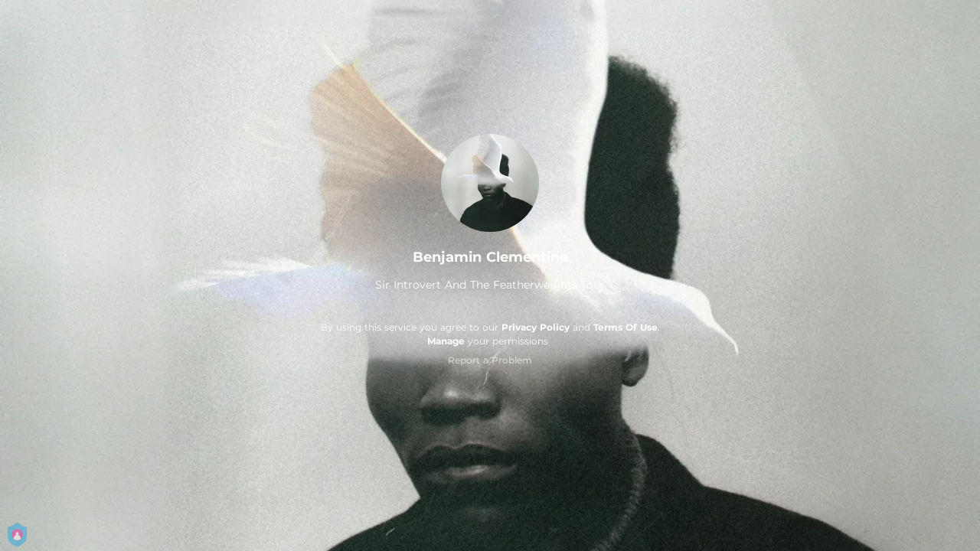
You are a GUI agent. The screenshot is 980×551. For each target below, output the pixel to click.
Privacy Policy (536, 327)
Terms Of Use (626, 327)
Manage (446, 341)
